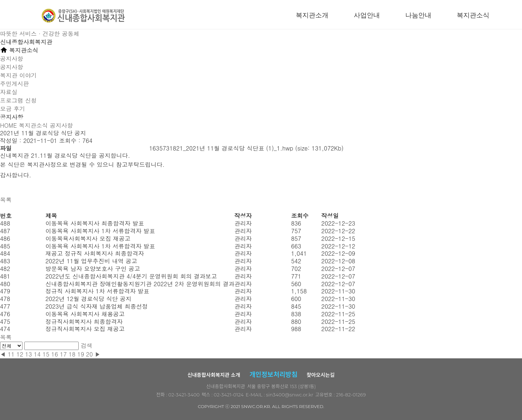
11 (11, 354)
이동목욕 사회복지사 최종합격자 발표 (95, 223)
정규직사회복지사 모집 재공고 (85, 329)
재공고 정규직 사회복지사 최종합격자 (95, 253)
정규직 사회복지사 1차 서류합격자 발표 (97, 291)
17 (63, 354)
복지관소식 (473, 15)
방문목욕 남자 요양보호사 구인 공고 (93, 269)
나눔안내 (418, 15)
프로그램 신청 (18, 100)
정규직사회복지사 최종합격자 (84, 322)
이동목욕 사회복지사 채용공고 (85, 314)
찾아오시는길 (321, 375)
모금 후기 (13, 109)
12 (20, 354)
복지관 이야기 (18, 75)
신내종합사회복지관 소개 (214, 375)
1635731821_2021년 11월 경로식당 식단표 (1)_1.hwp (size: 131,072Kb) (246, 148)
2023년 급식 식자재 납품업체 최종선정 (97, 306)
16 (55, 354)
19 (81, 354)
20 (89, 354)
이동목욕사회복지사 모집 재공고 (88, 238)
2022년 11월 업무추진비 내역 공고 (91, 261)
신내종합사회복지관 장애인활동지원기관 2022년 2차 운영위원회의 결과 (140, 284)
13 (28, 354)
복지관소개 (312, 15)
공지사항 (12, 67)
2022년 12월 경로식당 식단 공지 (88, 299)
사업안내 (367, 15)
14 (37, 354)
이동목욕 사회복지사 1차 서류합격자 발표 (100, 231)
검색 (87, 345)
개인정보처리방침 (273, 375)
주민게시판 (14, 84)
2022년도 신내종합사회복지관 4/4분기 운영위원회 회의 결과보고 (131, 276)
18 (72, 354)
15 (46, 354)
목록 (6, 200)
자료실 (9, 92)
